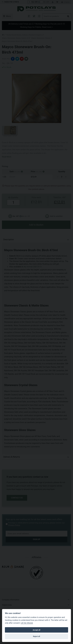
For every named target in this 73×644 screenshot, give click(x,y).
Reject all (36, 636)
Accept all (36, 630)
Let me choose (27, 623)
